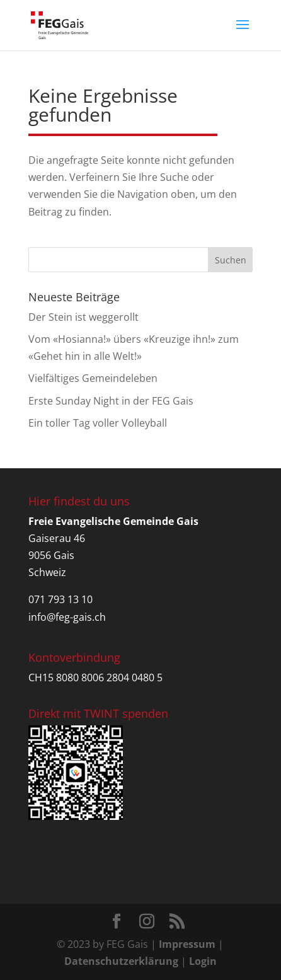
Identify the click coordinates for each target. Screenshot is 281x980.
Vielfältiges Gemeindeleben (93, 378)
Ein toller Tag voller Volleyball (98, 423)
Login (203, 961)
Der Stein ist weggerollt (83, 317)
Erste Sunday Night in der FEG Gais (111, 401)
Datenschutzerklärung (121, 961)
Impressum (187, 944)
